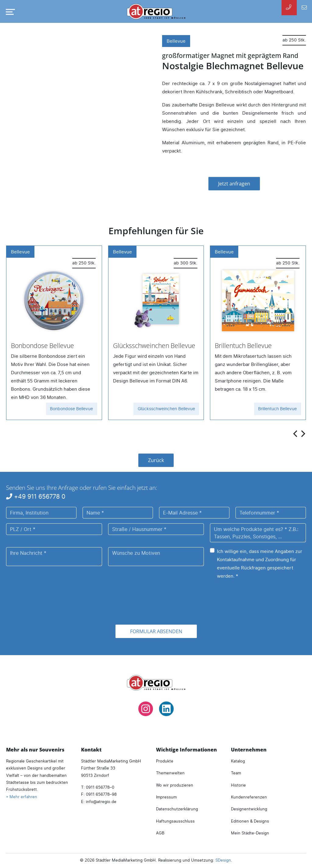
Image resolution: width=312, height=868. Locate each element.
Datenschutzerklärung (177, 809)
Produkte (165, 761)
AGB (160, 833)
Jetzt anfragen (234, 184)
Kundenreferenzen (249, 797)
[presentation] (296, 433)
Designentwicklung (249, 809)
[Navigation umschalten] (9, 12)
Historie (238, 785)
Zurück (156, 460)
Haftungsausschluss (175, 821)
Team (236, 773)
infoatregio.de (101, 802)
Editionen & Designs (250, 821)
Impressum (166, 797)
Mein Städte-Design (250, 833)
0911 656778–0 (100, 787)
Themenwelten (170, 773)
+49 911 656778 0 (36, 496)
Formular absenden (156, 631)
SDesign (223, 860)
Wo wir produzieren (175, 785)
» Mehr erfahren (22, 797)
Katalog (238, 761)
